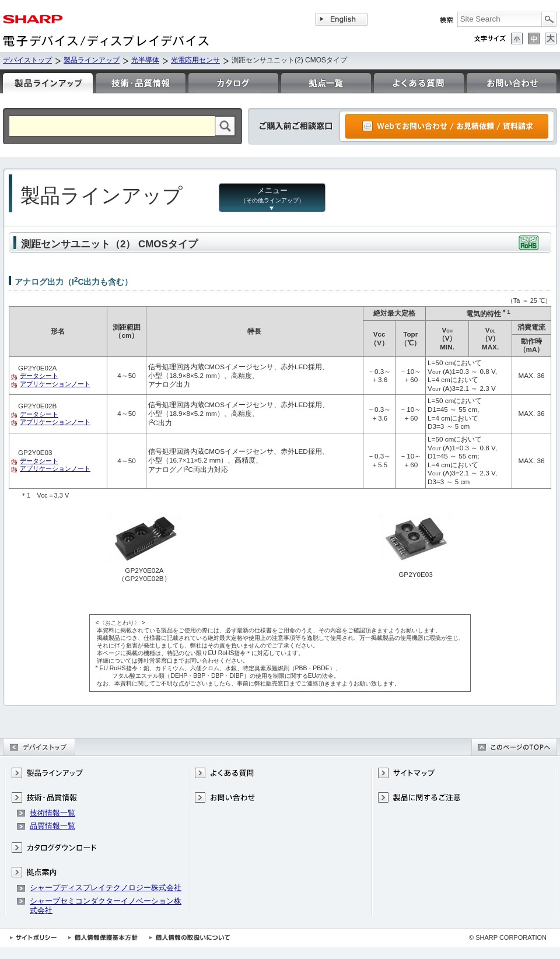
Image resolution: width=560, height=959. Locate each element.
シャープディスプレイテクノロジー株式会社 (106, 888)
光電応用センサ (195, 60)
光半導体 (145, 60)
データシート (39, 376)
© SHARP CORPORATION (508, 937)
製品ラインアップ (92, 60)
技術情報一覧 (52, 813)
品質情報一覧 (52, 826)
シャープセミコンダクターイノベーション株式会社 (106, 906)
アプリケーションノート (55, 384)
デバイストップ (27, 60)
